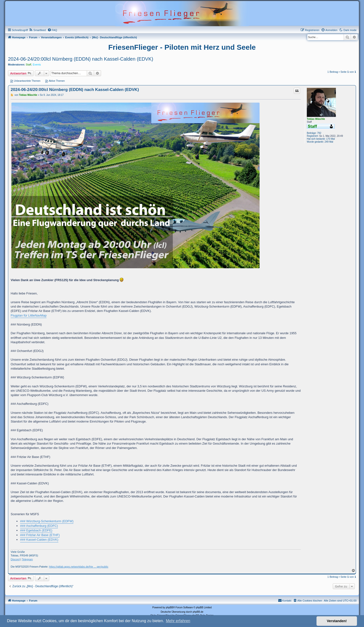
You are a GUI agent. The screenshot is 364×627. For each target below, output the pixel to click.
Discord (15, 559)
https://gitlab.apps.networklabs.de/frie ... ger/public (79, 567)
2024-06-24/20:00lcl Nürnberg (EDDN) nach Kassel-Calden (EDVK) (81, 59)
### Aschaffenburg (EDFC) (39, 526)
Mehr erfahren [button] (178, 621)
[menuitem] (37, 30)
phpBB (169, 607)
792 (319, 133)
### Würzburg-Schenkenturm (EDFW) (47, 521)
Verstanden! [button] (337, 621)
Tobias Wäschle (316, 119)
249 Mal (329, 142)
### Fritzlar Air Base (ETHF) (40, 535)
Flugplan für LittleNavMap (29, 315)
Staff (28, 65)
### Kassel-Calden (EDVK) (39, 540)
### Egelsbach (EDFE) (36, 530)
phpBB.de (198, 612)
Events (37, 65)
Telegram (27, 559)
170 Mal (331, 139)
